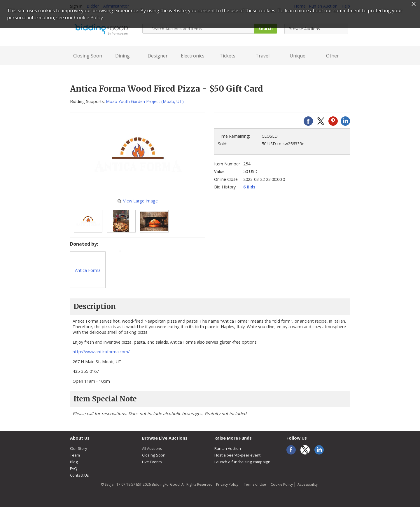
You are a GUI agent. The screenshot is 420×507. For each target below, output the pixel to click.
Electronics (193, 56)
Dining (123, 56)
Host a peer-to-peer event (237, 455)
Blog (74, 462)
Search (266, 28)
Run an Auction (228, 448)
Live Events (152, 462)
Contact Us (79, 475)
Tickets (228, 56)
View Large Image (138, 201)
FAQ (74, 468)
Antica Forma (88, 270)
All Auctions (152, 448)
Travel (262, 56)
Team (75, 455)
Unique (297, 56)
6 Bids (249, 187)
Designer (158, 56)
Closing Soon (88, 56)
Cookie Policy (282, 484)
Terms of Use (254, 484)
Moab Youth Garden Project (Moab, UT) (145, 101)
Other (332, 56)
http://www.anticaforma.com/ (101, 352)
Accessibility (308, 484)
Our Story (79, 448)
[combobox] (316, 29)
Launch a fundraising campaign (242, 462)
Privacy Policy (227, 484)
